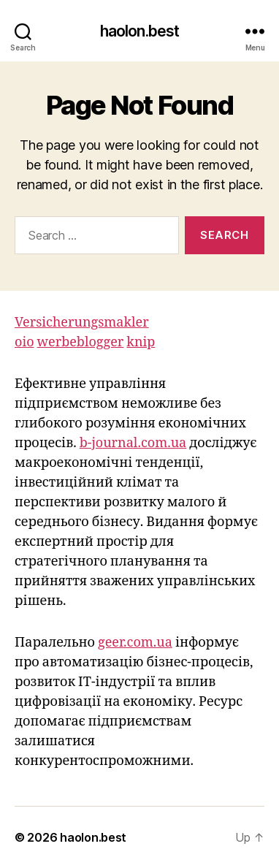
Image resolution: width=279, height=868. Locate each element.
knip (141, 342)
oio (24, 342)
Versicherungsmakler (82, 323)
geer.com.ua (135, 643)
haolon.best (139, 31)
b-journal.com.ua (133, 443)
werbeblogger (81, 342)
